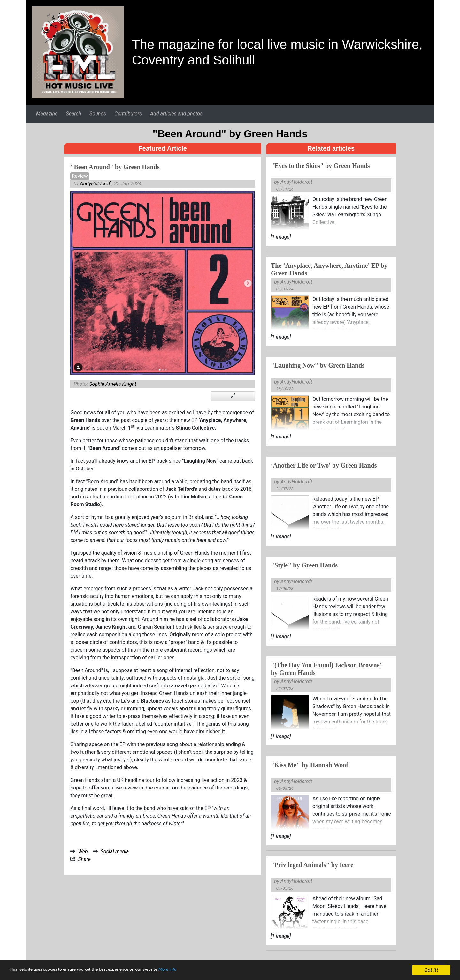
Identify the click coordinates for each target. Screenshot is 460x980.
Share (84, 859)
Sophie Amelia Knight (113, 384)
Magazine (47, 113)
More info (196, 973)
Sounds (98, 113)
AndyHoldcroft (96, 184)
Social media (115, 852)
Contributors (128, 113)
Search (73, 113)
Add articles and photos (176, 113)
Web (83, 852)
